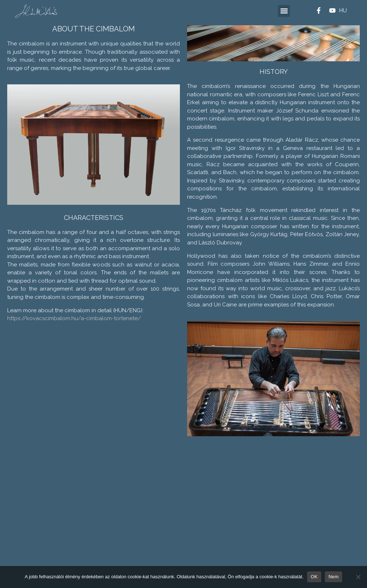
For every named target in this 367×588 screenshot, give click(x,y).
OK (314, 577)
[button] (284, 11)
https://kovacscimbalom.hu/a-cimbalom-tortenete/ (74, 318)
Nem (333, 577)
